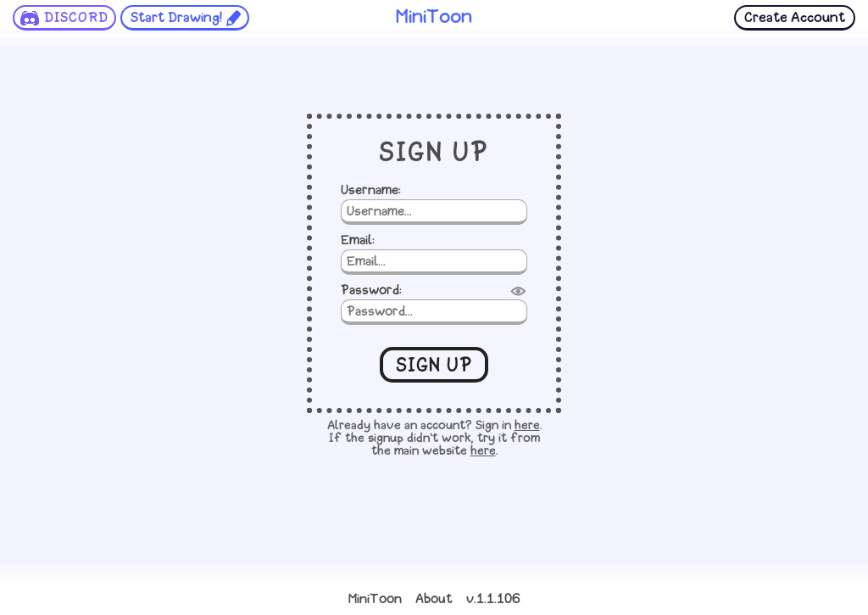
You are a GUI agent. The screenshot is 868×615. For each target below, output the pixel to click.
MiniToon (375, 600)
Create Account (795, 18)
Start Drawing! (176, 18)
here (527, 426)
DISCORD (76, 18)
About (434, 600)
